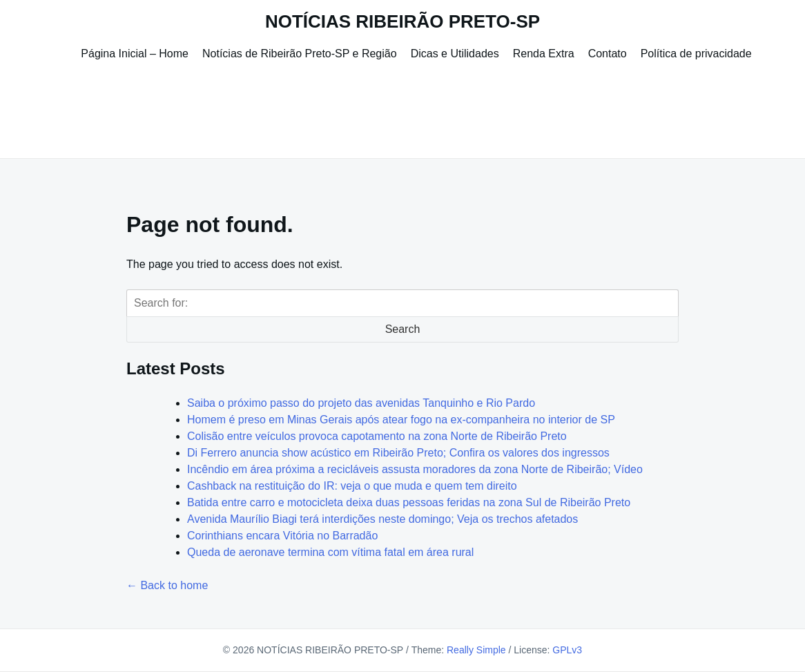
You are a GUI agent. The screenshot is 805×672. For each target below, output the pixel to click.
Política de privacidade (696, 54)
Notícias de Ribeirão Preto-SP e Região (300, 54)
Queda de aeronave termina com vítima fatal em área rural (330, 552)
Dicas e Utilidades (455, 54)
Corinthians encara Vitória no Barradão (282, 536)
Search (403, 329)
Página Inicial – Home (135, 54)
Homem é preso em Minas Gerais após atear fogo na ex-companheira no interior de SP (401, 420)
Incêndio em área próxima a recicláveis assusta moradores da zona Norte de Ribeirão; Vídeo (415, 469)
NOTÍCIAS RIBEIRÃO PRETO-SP (402, 21)
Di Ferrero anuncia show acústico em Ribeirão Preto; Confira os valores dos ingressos (398, 453)
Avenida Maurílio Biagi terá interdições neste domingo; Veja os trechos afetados (382, 519)
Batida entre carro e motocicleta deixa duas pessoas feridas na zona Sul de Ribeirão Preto (409, 502)
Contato (608, 54)
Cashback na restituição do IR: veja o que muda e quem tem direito (352, 486)
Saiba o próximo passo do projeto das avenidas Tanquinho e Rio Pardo (361, 403)
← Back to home (167, 585)
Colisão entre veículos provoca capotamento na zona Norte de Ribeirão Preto (377, 436)
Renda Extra (544, 54)
